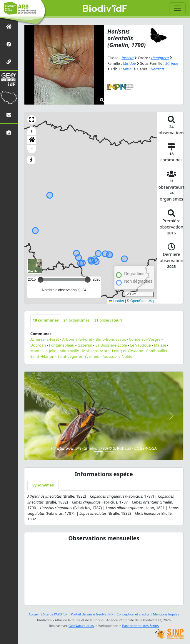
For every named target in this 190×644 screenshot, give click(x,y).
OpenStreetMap (143, 301)
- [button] (32, 149)
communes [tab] (46, 320)
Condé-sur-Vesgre (145, 339)
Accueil (34, 614)
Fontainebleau (62, 345)
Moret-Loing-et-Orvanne (122, 351)
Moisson (90, 351)
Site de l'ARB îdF (55, 614)
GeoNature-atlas (81, 626)
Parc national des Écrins (140, 626)
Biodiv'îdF (105, 9)
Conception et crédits (133, 614)
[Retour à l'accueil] (9, 26)
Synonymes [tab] (43, 485)
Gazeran (85, 345)
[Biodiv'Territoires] (9, 97)
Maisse (160, 345)
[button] (32, 120)
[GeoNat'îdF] (9, 79)
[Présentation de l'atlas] (9, 44)
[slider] (88, 280)
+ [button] (32, 131)
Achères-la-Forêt (45, 339)
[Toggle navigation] (177, 8)
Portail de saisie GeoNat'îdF (92, 614)
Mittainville (69, 351)
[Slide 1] (99, 452)
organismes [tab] (77, 320)
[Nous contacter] (9, 115)
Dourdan (38, 345)
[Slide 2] (109, 452)
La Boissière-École (111, 345)
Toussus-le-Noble (117, 356)
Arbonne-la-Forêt (77, 339)
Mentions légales (166, 614)
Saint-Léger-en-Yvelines (78, 356)
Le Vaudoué (140, 345)
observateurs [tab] (108, 320)
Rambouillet (157, 351)
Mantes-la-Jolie (43, 351)
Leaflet (116, 301)
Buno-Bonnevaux (110, 339)
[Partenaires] (9, 62)
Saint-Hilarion (42, 356)
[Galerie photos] (9, 132)
